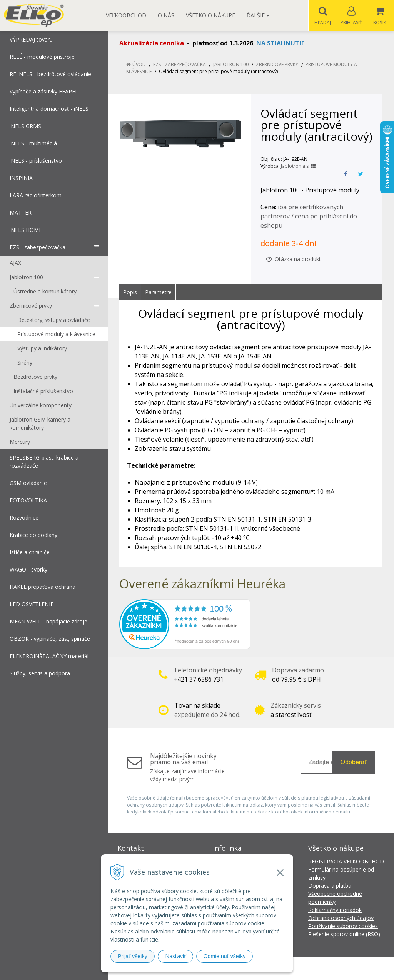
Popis (130, 292)
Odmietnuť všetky (225, 956)
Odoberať (354, 762)
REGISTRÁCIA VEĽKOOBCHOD (346, 862)
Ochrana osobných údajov (341, 918)
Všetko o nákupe (210, 15)
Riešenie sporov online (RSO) (344, 934)
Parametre (158, 292)
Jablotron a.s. (298, 166)
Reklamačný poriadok (335, 910)
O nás (166, 15)
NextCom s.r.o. (335, 969)
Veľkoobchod (126, 15)
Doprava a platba (330, 886)
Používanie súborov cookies (343, 926)
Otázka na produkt (294, 259)
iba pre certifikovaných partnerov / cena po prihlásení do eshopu (309, 217)
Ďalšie (258, 15)
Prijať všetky (133, 956)
